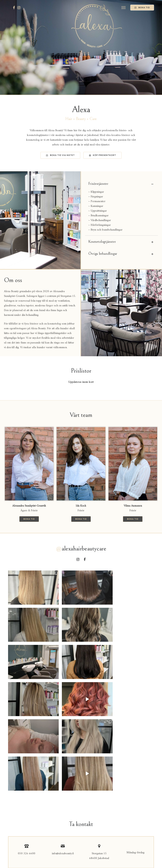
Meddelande (15, 801)
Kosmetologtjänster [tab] (122, 242)
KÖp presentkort (102, 155)
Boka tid (142, 8)
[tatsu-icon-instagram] (19, 8)
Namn (12, 766)
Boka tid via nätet (60, 155)
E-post (12, 784)
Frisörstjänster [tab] (122, 184)
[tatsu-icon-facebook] (14, 8)
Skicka (16, 832)
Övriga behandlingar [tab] (122, 254)
